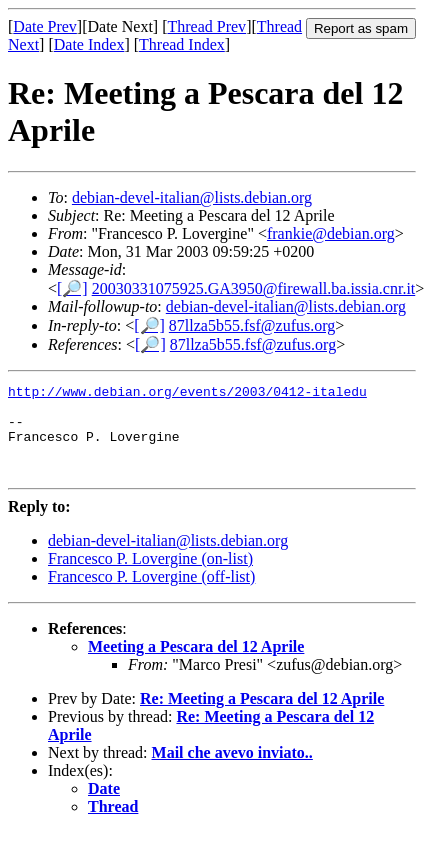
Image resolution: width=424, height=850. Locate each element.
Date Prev (45, 26)
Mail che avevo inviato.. (232, 770)
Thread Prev (206, 26)
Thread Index (182, 44)
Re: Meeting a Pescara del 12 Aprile (262, 716)
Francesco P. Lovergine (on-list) (150, 576)
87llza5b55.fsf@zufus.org (252, 325)
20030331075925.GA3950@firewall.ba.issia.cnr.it (254, 288)
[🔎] (72, 288)
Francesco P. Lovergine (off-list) (151, 594)
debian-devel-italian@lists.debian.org (192, 197)
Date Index (89, 44)
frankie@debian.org (331, 233)
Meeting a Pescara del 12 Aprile (196, 664)
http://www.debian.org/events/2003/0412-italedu (187, 394)
